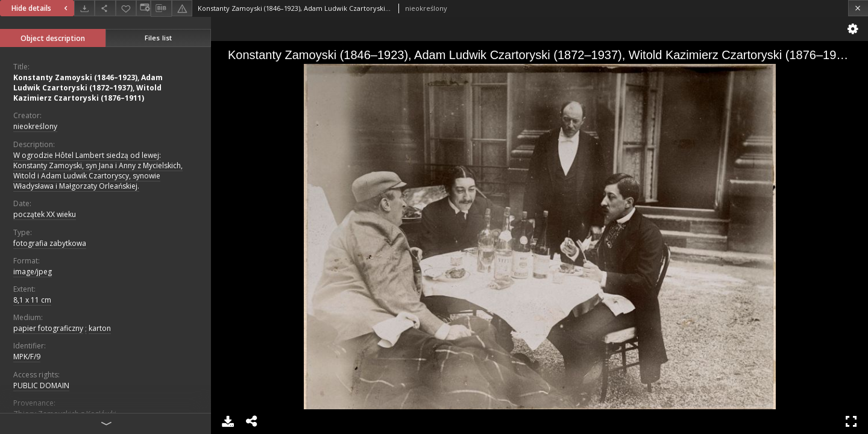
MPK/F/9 (27, 357)
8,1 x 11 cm (32, 300)
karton (100, 328)
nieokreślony (35, 126)
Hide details (41, 8)
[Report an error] (182, 8)
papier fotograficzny (48, 328)
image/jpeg (33, 272)
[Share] (105, 8)
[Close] (858, 8)
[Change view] (143, 8)
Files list (158, 38)
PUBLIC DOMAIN (41, 385)
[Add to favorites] (126, 8)
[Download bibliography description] (161, 8)
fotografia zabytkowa (50, 243)
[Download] (84, 8)
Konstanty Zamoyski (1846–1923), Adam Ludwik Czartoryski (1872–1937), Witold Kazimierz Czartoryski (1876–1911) (88, 88)
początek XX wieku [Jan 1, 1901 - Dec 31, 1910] (45, 214)
